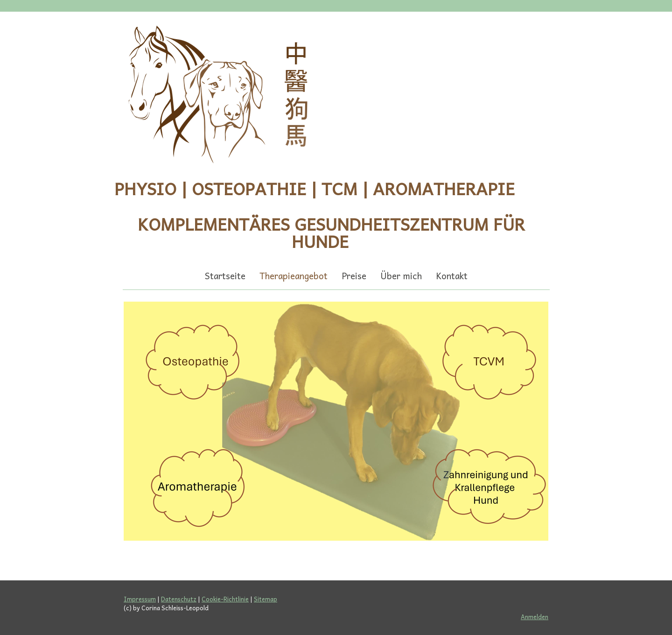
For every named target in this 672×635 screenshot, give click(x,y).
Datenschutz (179, 599)
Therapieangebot (294, 275)
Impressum (140, 599)
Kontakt (452, 275)
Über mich (401, 275)
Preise (354, 275)
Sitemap (266, 599)
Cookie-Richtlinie (225, 599)
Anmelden (535, 617)
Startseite (225, 275)
